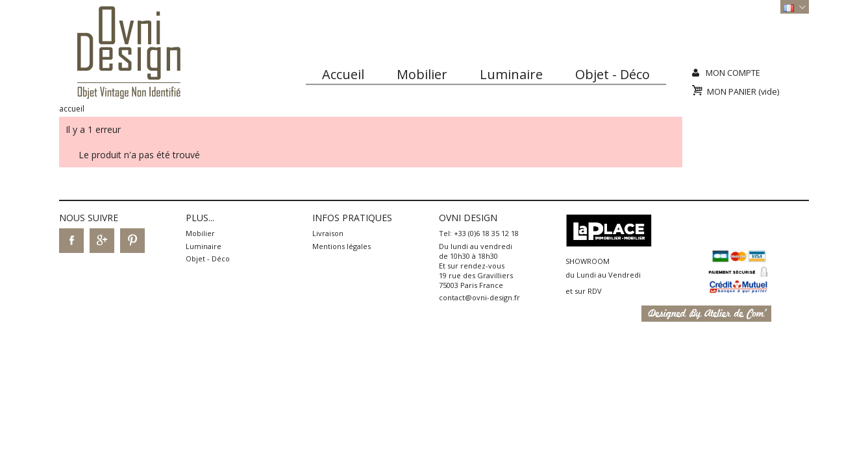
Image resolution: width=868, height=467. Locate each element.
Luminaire (511, 74)
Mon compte (733, 73)
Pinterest (132, 241)
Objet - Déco (613, 74)
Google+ (102, 241)
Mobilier (422, 74)
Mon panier (743, 92)
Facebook (71, 241)
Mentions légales (341, 246)
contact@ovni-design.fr (479, 297)
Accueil (343, 74)
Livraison (328, 233)
